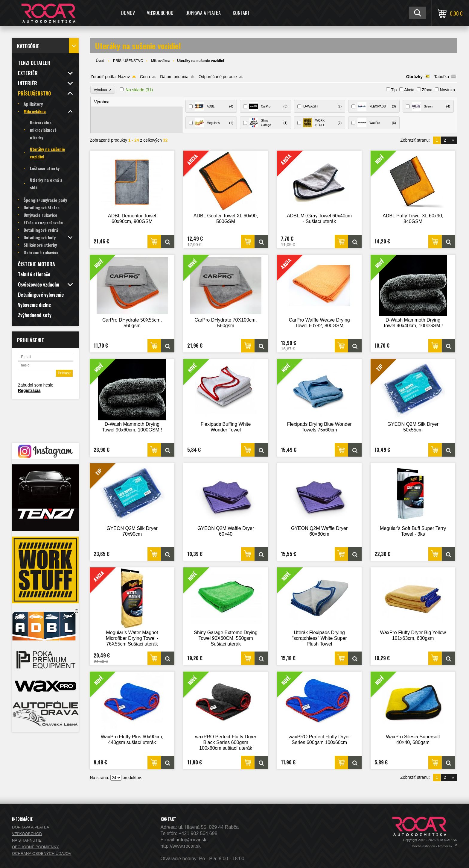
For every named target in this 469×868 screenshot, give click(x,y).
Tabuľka (442, 77)
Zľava (427, 90)
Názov (124, 77)
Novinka (447, 90)
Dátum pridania (174, 77)
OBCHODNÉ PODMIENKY (35, 847)
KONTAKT (241, 13)
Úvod (100, 61)
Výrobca (103, 90)
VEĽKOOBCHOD (160, 13)
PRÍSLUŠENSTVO (128, 61)
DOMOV (128, 13)
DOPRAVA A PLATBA (203, 13)
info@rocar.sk (192, 840)
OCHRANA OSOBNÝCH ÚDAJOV (42, 853)
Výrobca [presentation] (102, 102)
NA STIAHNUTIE (27, 840)
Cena (145, 77)
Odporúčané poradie (218, 77)
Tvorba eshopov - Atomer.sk (434, 846)
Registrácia (29, 390)
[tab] (137, 102)
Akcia (409, 90)
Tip (394, 90)
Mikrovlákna (161, 61)
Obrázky (414, 77)
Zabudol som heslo (36, 385)
